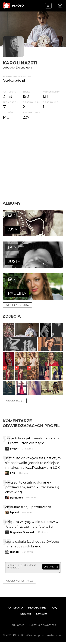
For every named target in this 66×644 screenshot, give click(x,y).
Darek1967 (17, 498)
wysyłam (51, 567)
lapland (15, 512)
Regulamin (17, 626)
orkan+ (14, 449)
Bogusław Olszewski (23, 532)
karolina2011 (20, 63)
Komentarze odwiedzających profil (31, 423)
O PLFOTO (16, 609)
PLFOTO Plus (37, 609)
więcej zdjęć (15, 401)
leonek (14, 552)
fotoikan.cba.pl (14, 80)
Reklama (25, 615)
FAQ (55, 609)
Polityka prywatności (43, 626)
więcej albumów (17, 305)
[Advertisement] (33, 161)
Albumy (12, 203)
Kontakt (42, 615)
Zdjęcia (12, 316)
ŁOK (13, 473)
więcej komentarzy (19, 582)
